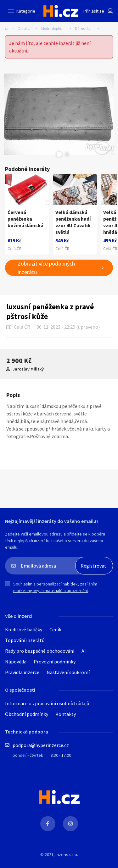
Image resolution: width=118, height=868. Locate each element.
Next (67, 154)
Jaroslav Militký (28, 369)
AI (84, 651)
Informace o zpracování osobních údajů (47, 703)
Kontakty (66, 714)
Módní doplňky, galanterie (58, 28)
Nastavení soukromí (68, 672)
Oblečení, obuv (29, 28)
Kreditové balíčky (24, 629)
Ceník (55, 629)
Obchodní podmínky (27, 714)
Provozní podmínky (55, 662)
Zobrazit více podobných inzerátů (46, 268)
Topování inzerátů (25, 640)
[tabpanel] (59, 114)
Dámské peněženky (89, 28)
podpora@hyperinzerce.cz (41, 745)
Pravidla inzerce (22, 672)
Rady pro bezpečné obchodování (40, 651)
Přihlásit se (94, 11)
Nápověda (16, 662)
